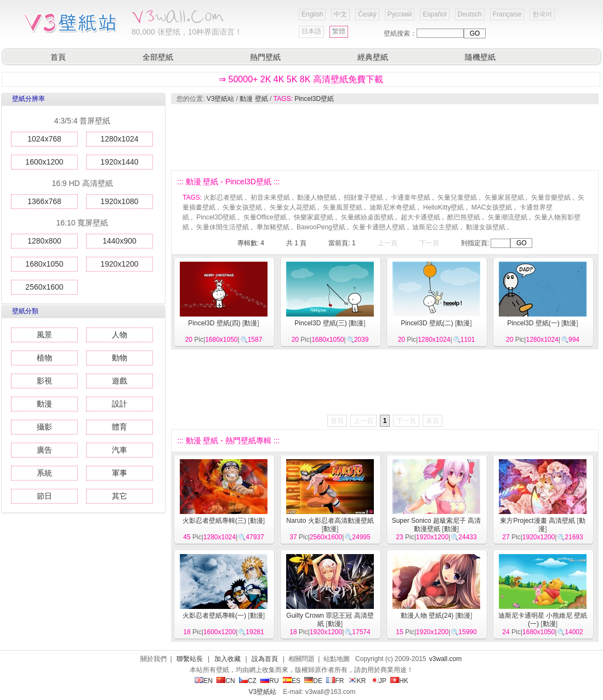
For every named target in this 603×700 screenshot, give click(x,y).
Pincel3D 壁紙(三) (320, 323)
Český (367, 14)
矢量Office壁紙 (265, 217)
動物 (120, 358)
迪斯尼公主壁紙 (435, 227)
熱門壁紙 (265, 57)
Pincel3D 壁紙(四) (214, 323)
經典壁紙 (373, 57)
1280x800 (44, 241)
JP (378, 681)
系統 (44, 473)
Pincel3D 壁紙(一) (533, 323)
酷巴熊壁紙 (464, 217)
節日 (44, 496)
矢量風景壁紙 (343, 207)
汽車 (120, 450)
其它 (120, 496)
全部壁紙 (158, 57)
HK (399, 681)
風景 (44, 335)
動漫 (44, 404)
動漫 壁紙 (254, 99)
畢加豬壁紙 (273, 227)
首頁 (58, 57)
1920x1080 (119, 201)
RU (269, 681)
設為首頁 (265, 659)
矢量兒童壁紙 (457, 197)
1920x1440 (119, 162)
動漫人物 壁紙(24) (427, 616)
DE (313, 681)
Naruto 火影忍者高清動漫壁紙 (330, 521)
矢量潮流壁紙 (508, 217)
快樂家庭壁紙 (314, 217)
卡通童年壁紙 (411, 197)
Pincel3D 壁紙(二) (427, 323)
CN (226, 681)
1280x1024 (119, 139)
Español (434, 14)
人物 (120, 335)
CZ (248, 681)
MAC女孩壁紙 (492, 207)
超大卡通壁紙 (420, 217)
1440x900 (120, 241)
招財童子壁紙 (363, 197)
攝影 (44, 427)
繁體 (339, 31)
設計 (120, 404)
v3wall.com (445, 659)
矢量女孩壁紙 (242, 207)
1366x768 (44, 201)
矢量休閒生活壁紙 (223, 227)
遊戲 (120, 381)
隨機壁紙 (480, 57)
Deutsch (470, 14)
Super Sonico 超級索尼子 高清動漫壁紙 (437, 525)
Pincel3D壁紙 (314, 99)
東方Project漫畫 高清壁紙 (537, 521)
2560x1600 (44, 287)
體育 (120, 427)
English (312, 14)
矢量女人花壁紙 (293, 207)
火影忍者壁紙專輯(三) (214, 521)
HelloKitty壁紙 (444, 207)
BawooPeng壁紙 (321, 227)
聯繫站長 (190, 659)
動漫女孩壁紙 (486, 227)
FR (335, 681)
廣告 (44, 450)
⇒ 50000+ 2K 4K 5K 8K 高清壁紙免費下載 (301, 79)
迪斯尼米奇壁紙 (392, 207)
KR (357, 681)
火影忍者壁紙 (223, 197)
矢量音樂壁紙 (551, 197)
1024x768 (44, 139)
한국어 (542, 14)
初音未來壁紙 (270, 197)
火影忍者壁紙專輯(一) (214, 616)
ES (292, 681)
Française (507, 14)
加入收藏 (227, 659)
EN (204, 681)
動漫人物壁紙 (317, 197)
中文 (340, 14)
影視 (44, 381)
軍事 (120, 473)
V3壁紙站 (221, 99)
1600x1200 (44, 162)
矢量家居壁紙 (504, 197)
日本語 (311, 31)
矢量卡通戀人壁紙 (379, 227)
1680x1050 (44, 264)
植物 (44, 358)
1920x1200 (119, 264)
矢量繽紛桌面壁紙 (367, 217)
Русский (400, 14)
